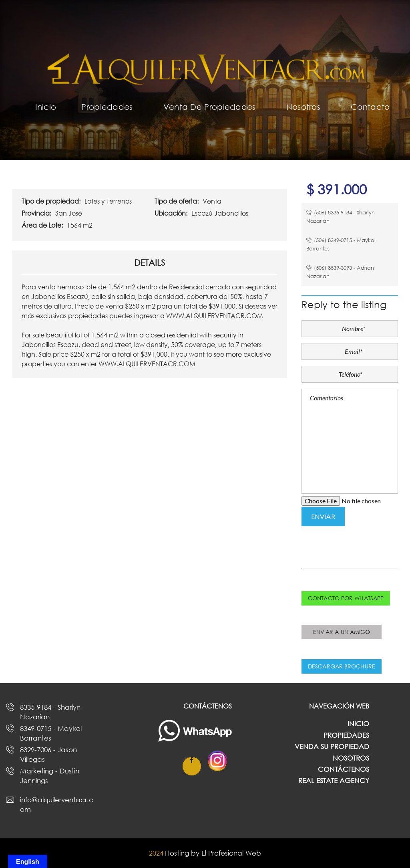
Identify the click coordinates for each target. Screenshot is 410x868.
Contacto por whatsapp (346, 598)
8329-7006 (48, 754)
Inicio (358, 724)
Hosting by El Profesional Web (213, 853)
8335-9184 (50, 712)
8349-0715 (51, 733)
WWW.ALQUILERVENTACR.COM (215, 316)
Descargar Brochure (342, 666)
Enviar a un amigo (342, 632)
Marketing (50, 775)
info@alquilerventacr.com (57, 804)
